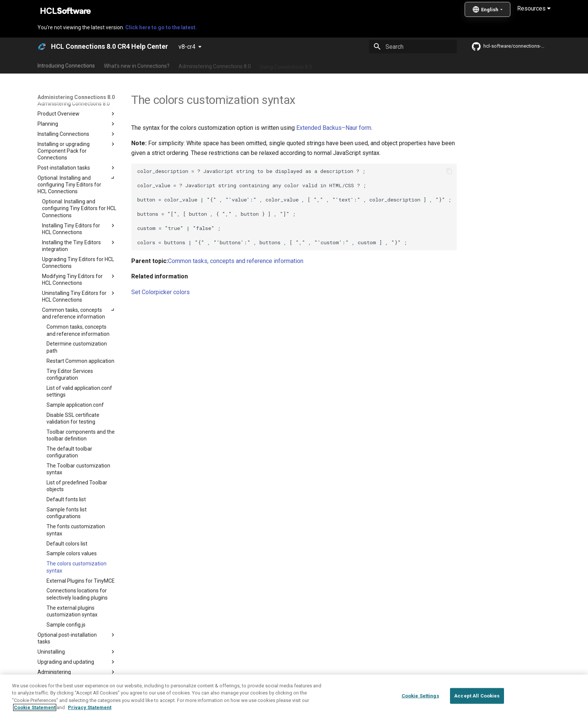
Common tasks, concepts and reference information (236, 261)
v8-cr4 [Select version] (187, 47)
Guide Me (414, 65)
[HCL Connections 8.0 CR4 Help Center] (42, 47)
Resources (534, 8)
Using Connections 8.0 (286, 65)
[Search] (413, 47)
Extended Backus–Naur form (334, 128)
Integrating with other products (358, 65)
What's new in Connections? (137, 65)
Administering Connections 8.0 (215, 65)
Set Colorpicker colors (160, 292)
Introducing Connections (66, 65)
